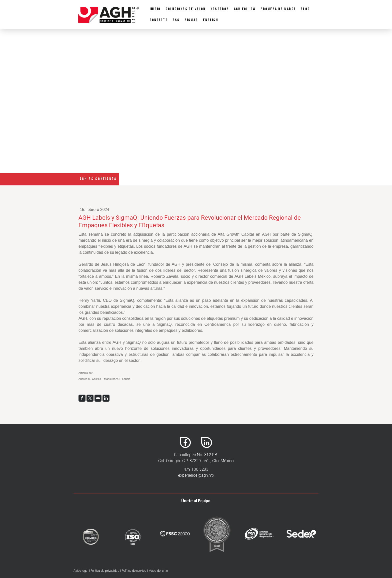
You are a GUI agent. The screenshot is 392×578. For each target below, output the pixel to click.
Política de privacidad (105, 571)
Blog (305, 9)
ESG (176, 20)
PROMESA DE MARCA (278, 9)
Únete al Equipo (196, 501)
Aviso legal (81, 571)
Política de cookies (134, 571)
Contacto (159, 20)
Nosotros (220, 9)
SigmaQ (191, 20)
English (210, 20)
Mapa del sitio (158, 571)
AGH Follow (245, 9)
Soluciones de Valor (185, 9)
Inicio (155, 9)
